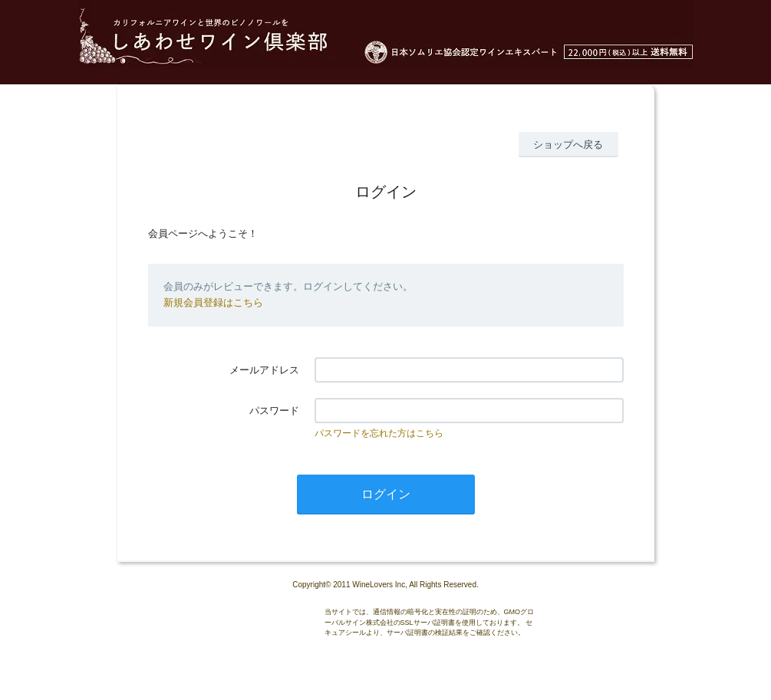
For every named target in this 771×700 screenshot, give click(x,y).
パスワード (274, 411)
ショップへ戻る (568, 145)
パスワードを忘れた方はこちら (379, 433)
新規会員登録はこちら (213, 302)
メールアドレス (264, 370)
